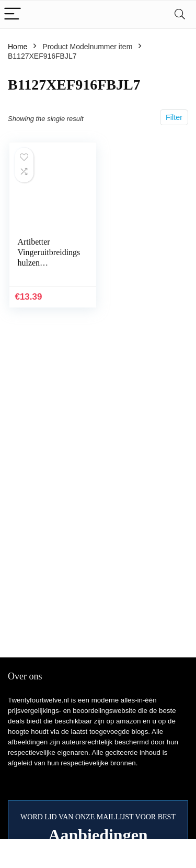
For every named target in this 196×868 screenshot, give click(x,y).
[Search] (180, 14)
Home (18, 47)
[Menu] (13, 14)
